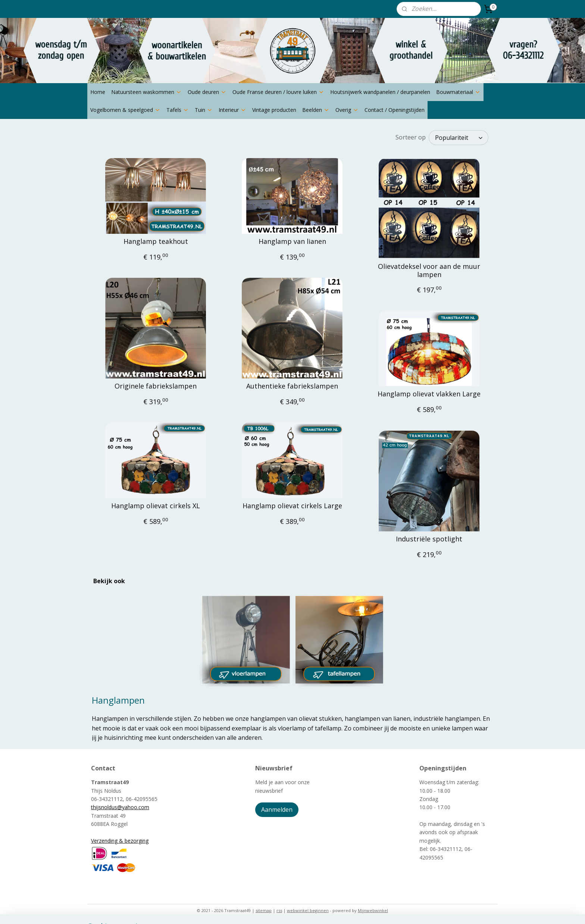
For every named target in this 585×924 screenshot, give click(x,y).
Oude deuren (207, 92)
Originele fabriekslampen (156, 386)
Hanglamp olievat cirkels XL (156, 506)
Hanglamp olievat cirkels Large (292, 506)
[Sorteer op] (459, 138)
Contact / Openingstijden (395, 110)
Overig (347, 110)
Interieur (232, 110)
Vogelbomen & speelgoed (125, 110)
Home (98, 92)
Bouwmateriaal (458, 92)
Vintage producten (274, 110)
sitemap (264, 910)
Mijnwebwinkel (373, 910)
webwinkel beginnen (308, 910)
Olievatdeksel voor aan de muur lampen (429, 271)
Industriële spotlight (429, 539)
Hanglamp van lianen (292, 242)
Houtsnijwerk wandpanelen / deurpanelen (380, 92)
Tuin (204, 110)
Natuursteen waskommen (146, 92)
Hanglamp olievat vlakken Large (429, 394)
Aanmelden (277, 810)
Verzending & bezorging (120, 841)
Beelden (316, 110)
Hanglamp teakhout (156, 242)
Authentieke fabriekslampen (292, 386)
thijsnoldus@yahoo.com (120, 807)
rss (279, 910)
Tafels (178, 110)
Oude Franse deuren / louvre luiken (278, 92)
